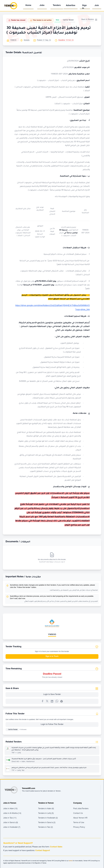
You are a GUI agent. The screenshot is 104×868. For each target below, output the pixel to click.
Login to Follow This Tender (52, 725)
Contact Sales (56, 847)
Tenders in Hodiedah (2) (48, 818)
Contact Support (43, 851)
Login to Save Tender (52, 695)
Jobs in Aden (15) (10, 809)
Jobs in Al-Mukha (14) (12, 813)
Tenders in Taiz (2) (45, 827)
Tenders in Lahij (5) (46, 813)
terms (71, 861)
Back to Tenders (88, 20)
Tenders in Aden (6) (46, 809)
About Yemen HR (80, 818)
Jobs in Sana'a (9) (11, 823)
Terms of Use (79, 823)
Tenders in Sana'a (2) (47, 823)
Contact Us (78, 813)
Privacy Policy (79, 827)
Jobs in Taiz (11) (10, 818)
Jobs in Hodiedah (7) (12, 827)
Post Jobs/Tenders (81, 809)
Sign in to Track (52, 656)
